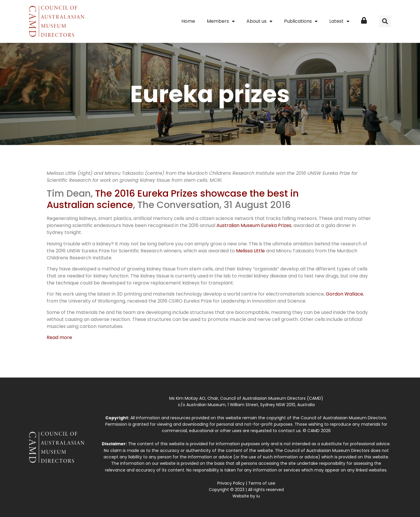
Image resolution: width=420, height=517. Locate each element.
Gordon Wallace (344, 294)
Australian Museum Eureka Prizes (254, 225)
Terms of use (262, 483)
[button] (385, 21)
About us (259, 21)
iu (258, 496)
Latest (339, 21)
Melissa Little (250, 251)
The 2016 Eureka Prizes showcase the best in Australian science (173, 199)
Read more (59, 337)
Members (221, 21)
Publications (301, 21)
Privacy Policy (231, 483)
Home (188, 21)
